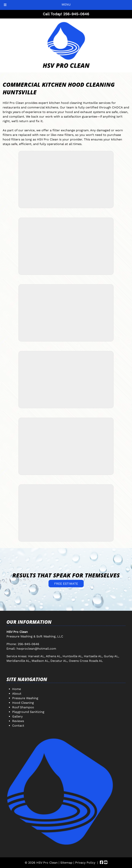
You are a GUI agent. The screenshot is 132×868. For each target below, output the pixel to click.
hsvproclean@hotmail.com (36, 649)
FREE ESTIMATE (66, 584)
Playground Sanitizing (28, 712)
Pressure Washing (25, 698)
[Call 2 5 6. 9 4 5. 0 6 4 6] (76, 14)
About (17, 694)
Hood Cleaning (23, 703)
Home (17, 689)
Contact (18, 726)
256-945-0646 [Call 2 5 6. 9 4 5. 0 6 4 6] (28, 644)
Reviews (18, 721)
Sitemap (66, 863)
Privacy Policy (85, 863)
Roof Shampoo (23, 707)
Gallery (17, 716)
